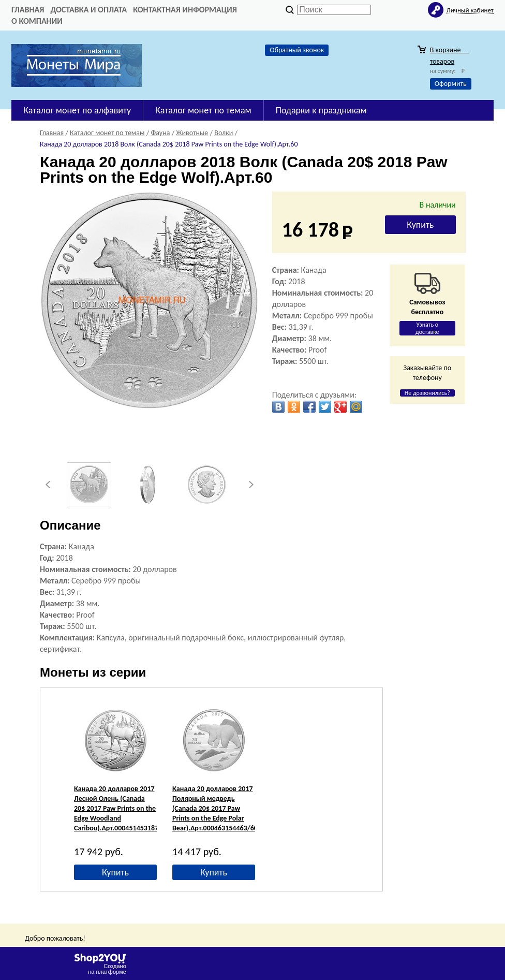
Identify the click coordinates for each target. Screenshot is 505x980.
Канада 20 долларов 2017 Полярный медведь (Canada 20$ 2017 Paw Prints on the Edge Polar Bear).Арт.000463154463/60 (215, 808)
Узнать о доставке (427, 328)
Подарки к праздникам (321, 110)
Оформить (451, 84)
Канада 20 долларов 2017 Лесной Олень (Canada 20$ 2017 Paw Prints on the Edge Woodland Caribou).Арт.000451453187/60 (121, 808)
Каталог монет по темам (203, 110)
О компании (37, 21)
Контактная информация (185, 10)
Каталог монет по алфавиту (77, 110)
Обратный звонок (297, 50)
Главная (28, 10)
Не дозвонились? (427, 393)
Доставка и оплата (88, 10)
